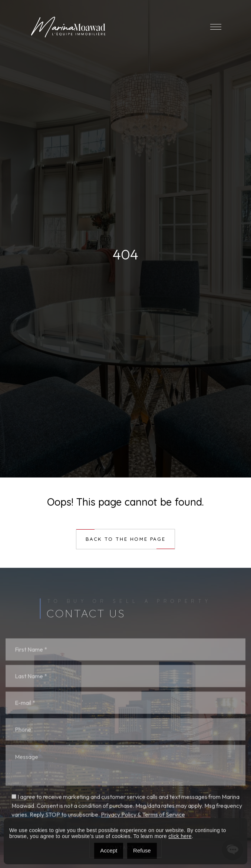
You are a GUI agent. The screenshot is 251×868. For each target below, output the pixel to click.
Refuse (142, 850)
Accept (109, 850)
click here (180, 836)
